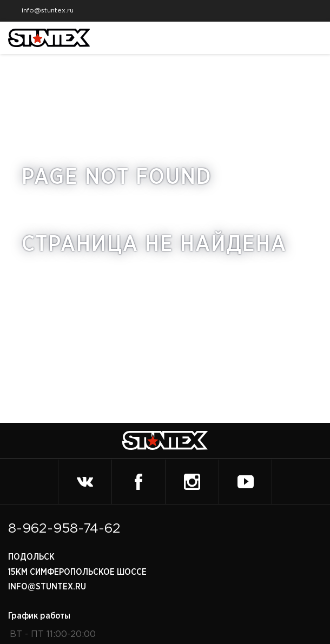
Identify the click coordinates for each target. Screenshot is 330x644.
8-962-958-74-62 (64, 529)
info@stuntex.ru (44, 11)
